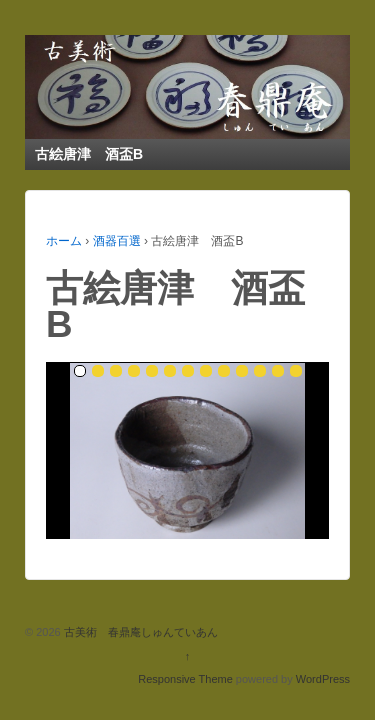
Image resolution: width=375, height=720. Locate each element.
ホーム (64, 241)
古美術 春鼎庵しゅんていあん (139, 632)
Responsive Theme (185, 679)
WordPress (323, 679)
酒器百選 (117, 241)
